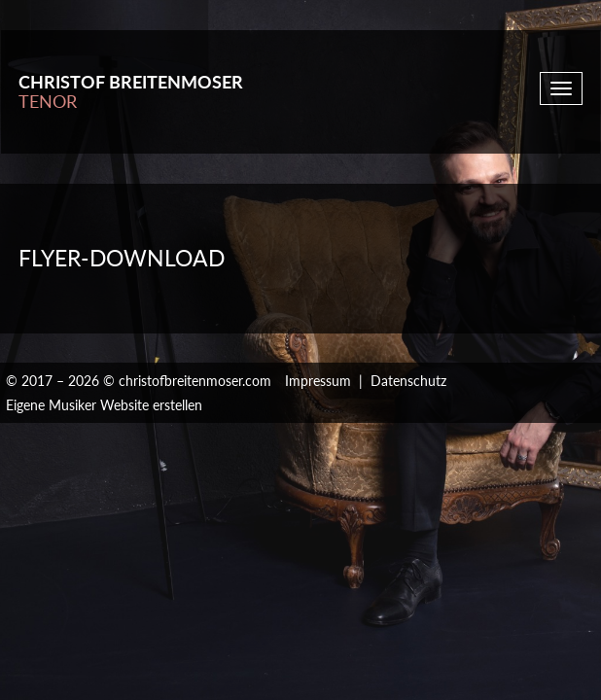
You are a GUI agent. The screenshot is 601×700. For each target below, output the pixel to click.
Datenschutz (408, 381)
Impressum (318, 381)
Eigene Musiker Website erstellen (104, 405)
